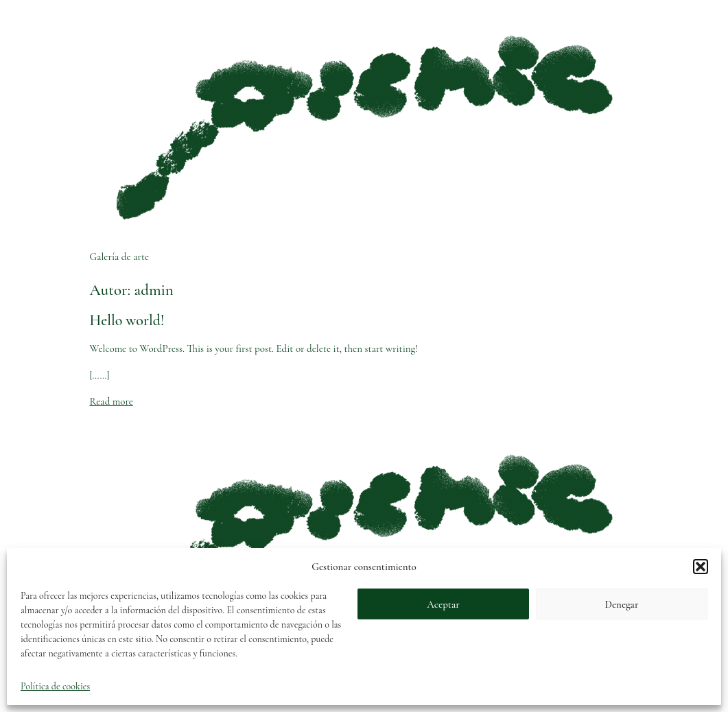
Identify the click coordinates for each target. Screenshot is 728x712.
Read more (111, 401)
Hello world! (127, 320)
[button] (701, 567)
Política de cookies (55, 686)
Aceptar (443, 604)
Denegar (622, 604)
